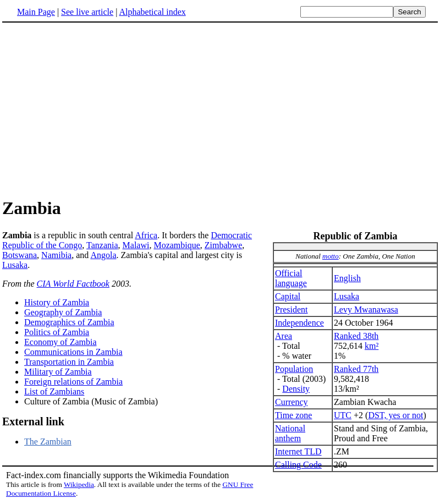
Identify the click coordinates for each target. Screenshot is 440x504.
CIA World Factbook (73, 284)
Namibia (56, 255)
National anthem (290, 433)
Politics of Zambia (57, 332)
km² (372, 346)
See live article (87, 12)
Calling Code (298, 465)
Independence (299, 323)
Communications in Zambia (73, 352)
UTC (343, 415)
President (291, 309)
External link (33, 421)
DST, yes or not (395, 415)
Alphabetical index (152, 12)
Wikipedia (79, 484)
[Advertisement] (220, 109)
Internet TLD (298, 451)
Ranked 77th (356, 369)
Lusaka (346, 296)
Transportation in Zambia (69, 362)
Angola (103, 255)
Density (296, 389)
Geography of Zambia (63, 312)
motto (331, 256)
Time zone (293, 415)
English (347, 278)
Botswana (20, 255)
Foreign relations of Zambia (73, 382)
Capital (288, 296)
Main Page (36, 12)
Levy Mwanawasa (366, 309)
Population (294, 369)
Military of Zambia (58, 372)
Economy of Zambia (61, 342)
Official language (291, 278)
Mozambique (177, 245)
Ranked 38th (356, 336)
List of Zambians (54, 391)
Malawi (136, 245)
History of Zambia (57, 302)
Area (284, 336)
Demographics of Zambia (69, 322)
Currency (291, 402)
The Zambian (48, 442)
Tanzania (102, 245)
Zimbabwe (223, 245)
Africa (146, 235)
